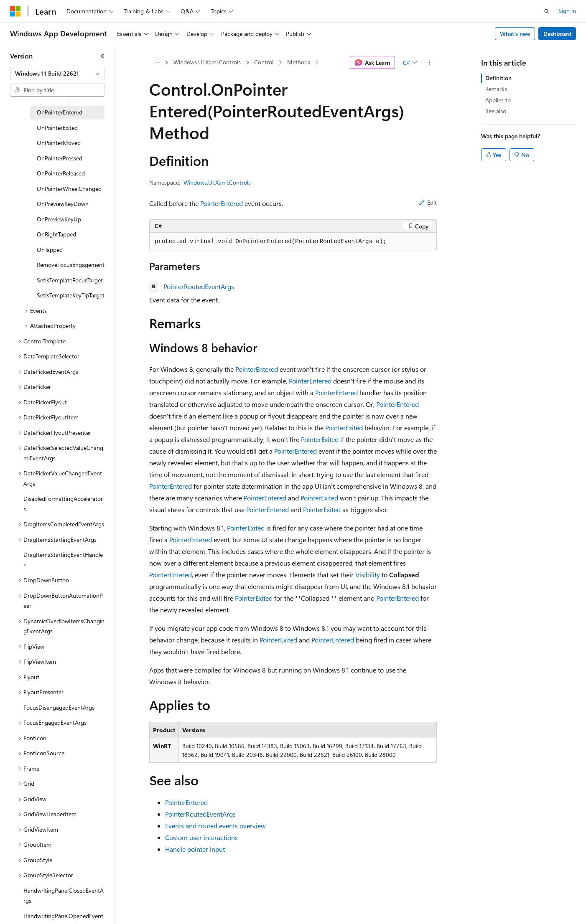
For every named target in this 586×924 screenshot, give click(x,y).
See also (496, 111)
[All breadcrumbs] (157, 63)
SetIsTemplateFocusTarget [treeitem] (70, 280)
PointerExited (344, 428)
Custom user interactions (201, 837)
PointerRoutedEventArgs (199, 286)
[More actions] (429, 63)
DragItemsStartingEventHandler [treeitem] (63, 560)
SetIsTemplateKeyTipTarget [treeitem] (71, 295)
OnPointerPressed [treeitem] (60, 158)
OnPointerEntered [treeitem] (60, 112)
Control (264, 62)
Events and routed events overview (215, 826)
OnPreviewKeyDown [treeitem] (63, 204)
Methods (299, 62)
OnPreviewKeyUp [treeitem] (59, 219)
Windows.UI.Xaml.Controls (207, 62)
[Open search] (547, 11)
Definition (498, 78)
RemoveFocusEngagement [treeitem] (71, 265)
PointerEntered (222, 203)
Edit (428, 202)
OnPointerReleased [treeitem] (61, 173)
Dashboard (557, 34)
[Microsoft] (15, 11)
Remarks (496, 89)
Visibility (368, 575)
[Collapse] (102, 56)
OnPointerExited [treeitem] (57, 128)
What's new (515, 34)
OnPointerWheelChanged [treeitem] (69, 189)
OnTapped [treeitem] (50, 250)
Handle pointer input (195, 849)
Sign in (567, 11)
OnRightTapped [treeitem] (56, 234)
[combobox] (57, 74)
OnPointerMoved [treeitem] (59, 143)
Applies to (498, 100)
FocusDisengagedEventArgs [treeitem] (59, 707)
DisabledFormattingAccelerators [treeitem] (63, 504)
